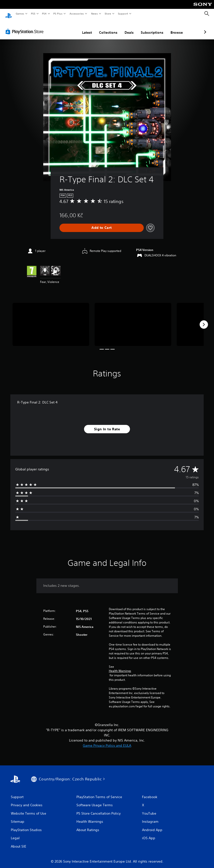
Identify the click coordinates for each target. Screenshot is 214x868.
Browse (151, 28)
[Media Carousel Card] (51, 320)
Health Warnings (120, 666)
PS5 (33, 14)
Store (108, 14)
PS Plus (58, 14)
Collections (82, 28)
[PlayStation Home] (9, 14)
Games (20, 14)
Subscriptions (126, 28)
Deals (103, 28)
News (94, 14)
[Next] (204, 320)
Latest (61, 28)
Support (123, 14)
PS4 (44, 14)
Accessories (76, 14)
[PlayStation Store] (26, 27)
